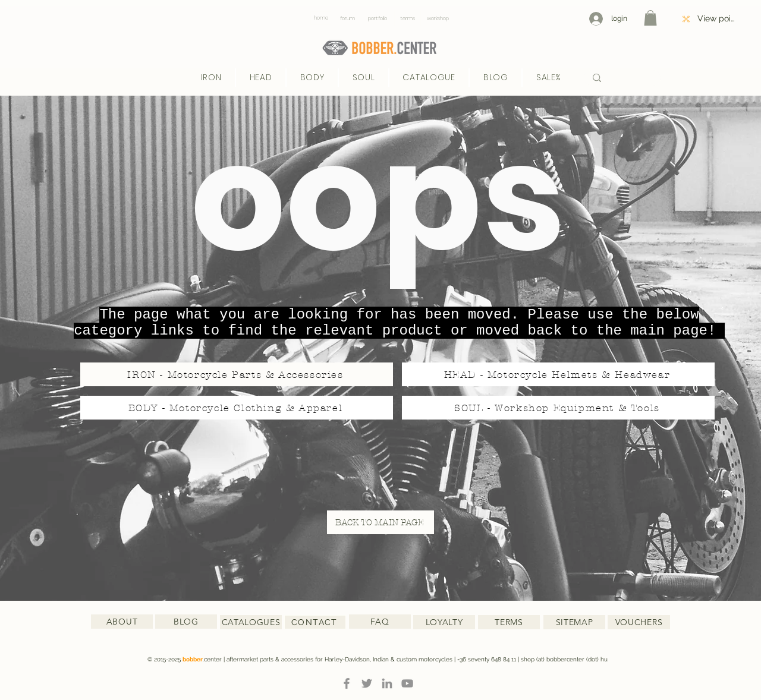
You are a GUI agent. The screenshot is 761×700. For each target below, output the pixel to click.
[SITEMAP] (574, 622)
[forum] (348, 18)
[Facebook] (347, 683)
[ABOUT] (122, 622)
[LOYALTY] (444, 622)
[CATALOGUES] (251, 622)
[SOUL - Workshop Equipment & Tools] (558, 408)
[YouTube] (407, 683)
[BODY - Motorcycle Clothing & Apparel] (237, 408)
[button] (650, 18)
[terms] (408, 18)
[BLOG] (186, 622)
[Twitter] (367, 683)
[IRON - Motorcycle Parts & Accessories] (237, 374)
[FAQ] (380, 622)
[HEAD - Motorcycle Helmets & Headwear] (558, 374)
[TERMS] (509, 622)
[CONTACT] (315, 622)
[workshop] (438, 18)
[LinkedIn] (387, 683)
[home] (321, 18)
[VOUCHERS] (639, 622)
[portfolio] (377, 18)
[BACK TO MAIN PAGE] (380, 522)
